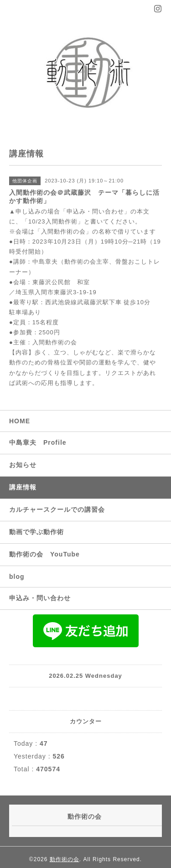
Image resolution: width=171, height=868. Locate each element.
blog (17, 577)
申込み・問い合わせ (40, 598)
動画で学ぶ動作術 (36, 532)
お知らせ (23, 465)
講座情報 (23, 487)
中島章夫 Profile (38, 442)
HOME (20, 421)
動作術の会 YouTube (44, 554)
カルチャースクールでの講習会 (57, 509)
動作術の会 (65, 859)
